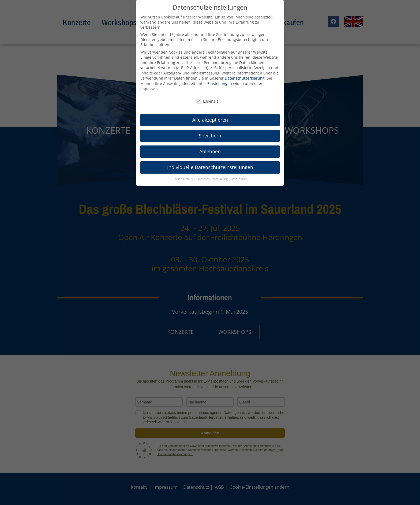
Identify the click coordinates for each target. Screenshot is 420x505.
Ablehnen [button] (210, 151)
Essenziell (208, 101)
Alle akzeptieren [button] (210, 120)
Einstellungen (220, 83)
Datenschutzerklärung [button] (213, 179)
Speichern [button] (210, 136)
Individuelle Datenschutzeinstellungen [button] (210, 167)
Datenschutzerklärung (245, 78)
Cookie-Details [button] (183, 179)
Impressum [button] (240, 179)
